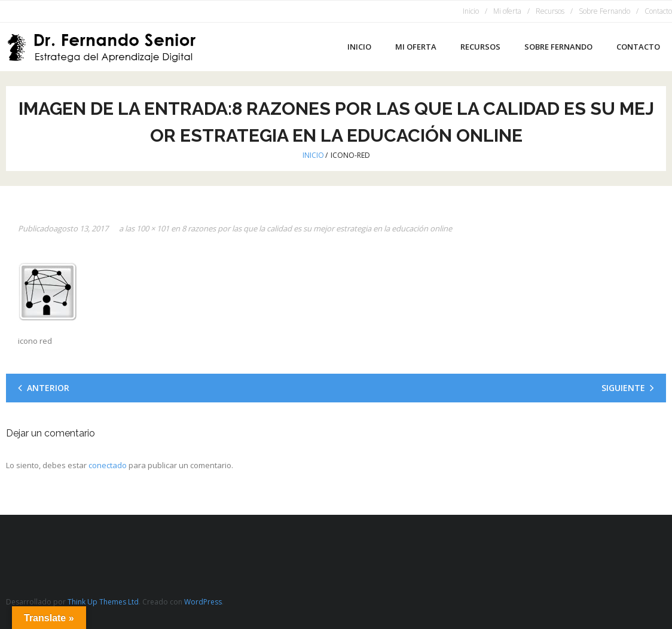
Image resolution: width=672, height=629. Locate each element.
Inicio (471, 11)
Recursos (550, 11)
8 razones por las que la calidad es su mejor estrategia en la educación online (317, 228)
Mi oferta (507, 11)
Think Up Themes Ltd (103, 602)
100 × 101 (153, 228)
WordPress (203, 602)
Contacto (658, 11)
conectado (108, 465)
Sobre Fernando (604, 11)
